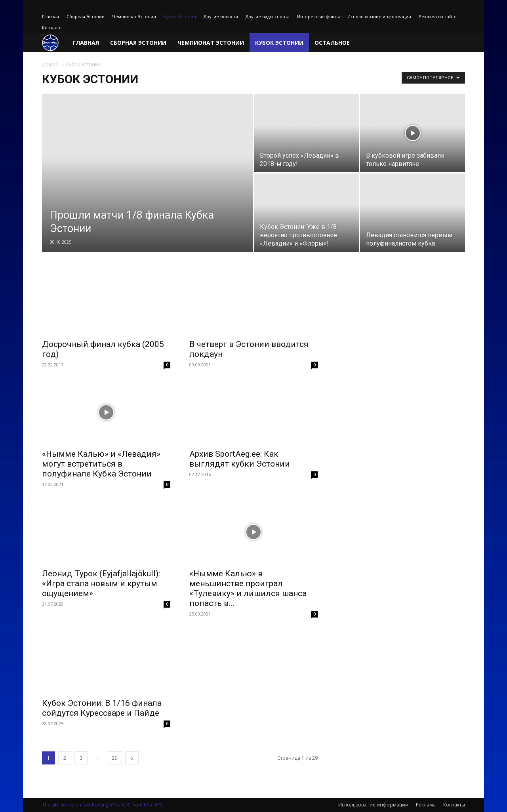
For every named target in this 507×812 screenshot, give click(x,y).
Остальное (332, 43)
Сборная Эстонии (86, 16)
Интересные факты (318, 16)
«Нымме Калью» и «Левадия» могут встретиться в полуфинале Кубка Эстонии (101, 464)
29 (114, 758)
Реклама (426, 805)
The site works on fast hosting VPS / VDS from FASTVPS (102, 805)
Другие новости (221, 16)
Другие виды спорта (268, 16)
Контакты (52, 28)
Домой (50, 64)
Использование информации (379, 16)
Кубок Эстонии (180, 16)
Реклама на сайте (438, 16)
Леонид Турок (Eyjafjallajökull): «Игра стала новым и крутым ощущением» (101, 583)
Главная (51, 16)
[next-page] (132, 758)
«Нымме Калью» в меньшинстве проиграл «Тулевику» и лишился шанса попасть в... (248, 588)
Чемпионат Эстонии (134, 16)
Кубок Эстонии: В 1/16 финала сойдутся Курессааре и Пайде (102, 708)
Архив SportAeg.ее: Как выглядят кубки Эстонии (240, 459)
